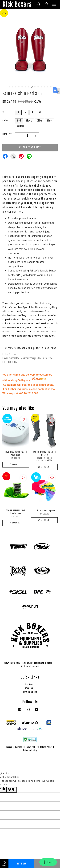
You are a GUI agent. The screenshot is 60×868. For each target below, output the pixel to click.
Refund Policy (46, 747)
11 (41, 87)
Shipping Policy (30, 750)
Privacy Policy (31, 747)
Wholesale (30, 688)
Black (29, 121)
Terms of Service (14, 747)
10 (38, 87)
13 (48, 87)
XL (40, 112)
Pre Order (30, 684)
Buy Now (21, 864)
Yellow (20, 126)
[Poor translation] (12, 790)
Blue (49, 121)
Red (19, 121)
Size (5, 112)
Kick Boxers (17, 5)
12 (44, 87)
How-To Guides (30, 692)
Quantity (7, 134)
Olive (39, 121)
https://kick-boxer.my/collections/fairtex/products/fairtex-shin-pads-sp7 (28, 358)
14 (51, 87)
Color (5, 120)
